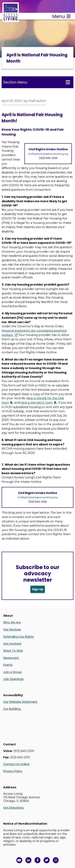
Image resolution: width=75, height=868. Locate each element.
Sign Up (38, 589)
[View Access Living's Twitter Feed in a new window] (47, 860)
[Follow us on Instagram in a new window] (56, 860)
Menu (61, 16)
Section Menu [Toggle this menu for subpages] (37, 82)
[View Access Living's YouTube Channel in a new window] (19, 860)
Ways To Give (13, 651)
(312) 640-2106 (48, 158)
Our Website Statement (20, 702)
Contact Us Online (16, 764)
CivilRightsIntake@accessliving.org (48, 154)
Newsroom (11, 658)
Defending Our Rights (18, 637)
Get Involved (12, 644)
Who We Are (12, 622)
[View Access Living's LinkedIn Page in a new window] (28, 860)
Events (8, 665)
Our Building (12, 709)
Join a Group (12, 672)
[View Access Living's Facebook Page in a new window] (38, 860)
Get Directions (13, 808)
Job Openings (13, 679)
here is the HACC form (37, 403)
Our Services (12, 629)
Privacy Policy (13, 771)
